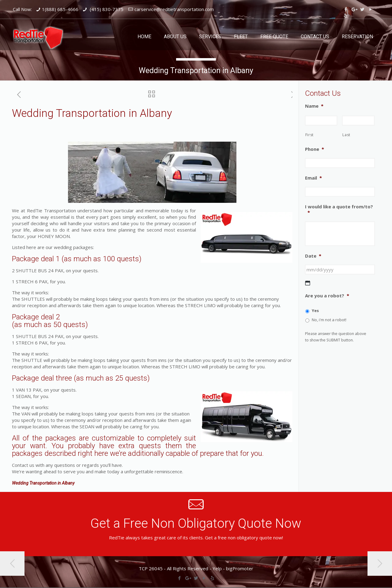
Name (314, 106)
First (309, 135)
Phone (315, 149)
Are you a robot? (327, 296)
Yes (315, 311)
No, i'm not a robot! (329, 320)
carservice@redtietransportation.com (174, 9)
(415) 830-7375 (106, 9)
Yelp (217, 568)
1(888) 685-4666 (60, 9)
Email (313, 178)
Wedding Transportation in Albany (43, 483)
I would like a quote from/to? (339, 210)
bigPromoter (240, 568)
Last (346, 135)
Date (313, 256)
